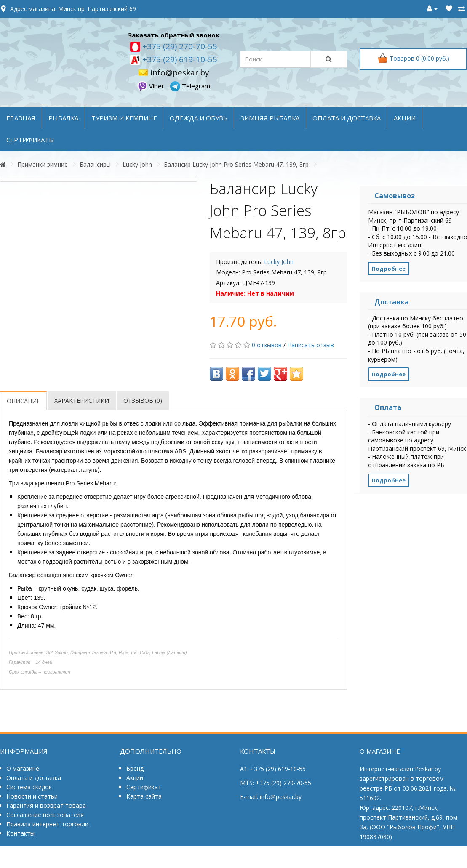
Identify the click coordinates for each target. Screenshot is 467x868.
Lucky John (137, 164)
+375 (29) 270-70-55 (179, 46)
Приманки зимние (43, 164)
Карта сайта (144, 796)
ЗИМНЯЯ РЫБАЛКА (270, 118)
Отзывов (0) (143, 401)
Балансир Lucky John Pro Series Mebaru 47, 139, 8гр (236, 164)
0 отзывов (267, 345)
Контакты (20, 833)
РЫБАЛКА (63, 118)
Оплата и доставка (34, 778)
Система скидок (29, 787)
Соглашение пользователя (45, 815)
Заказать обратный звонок (173, 35)
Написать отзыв (311, 345)
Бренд (135, 768)
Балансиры (95, 164)
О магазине (23, 768)
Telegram (190, 86)
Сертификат (144, 787)
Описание (23, 401)
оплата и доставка (347, 118)
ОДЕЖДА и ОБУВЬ (199, 118)
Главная (21, 118)
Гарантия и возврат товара (46, 805)
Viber (152, 86)
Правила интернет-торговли (47, 824)
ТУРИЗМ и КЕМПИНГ (124, 118)
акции (405, 118)
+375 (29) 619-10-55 (179, 59)
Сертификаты (30, 140)
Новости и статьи (32, 796)
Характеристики (82, 401)
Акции (135, 778)
